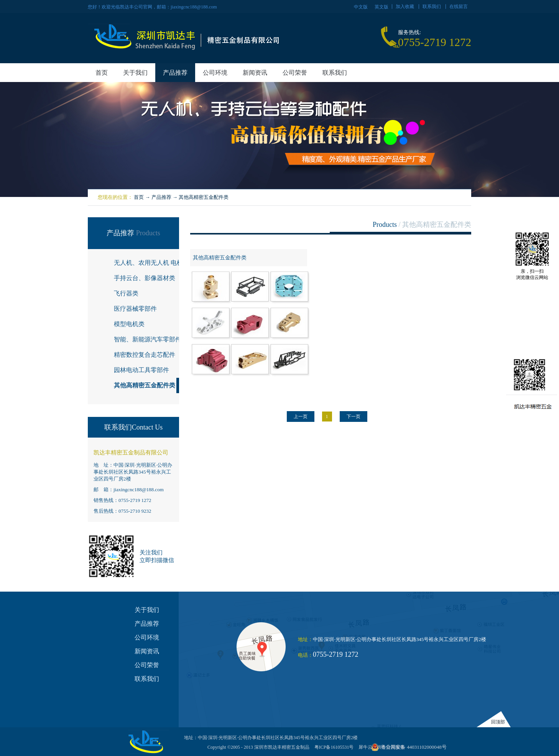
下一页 (353, 417)
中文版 (361, 7)
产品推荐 (161, 197)
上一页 (301, 417)
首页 (102, 73)
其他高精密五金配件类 (204, 197)
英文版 (381, 7)
